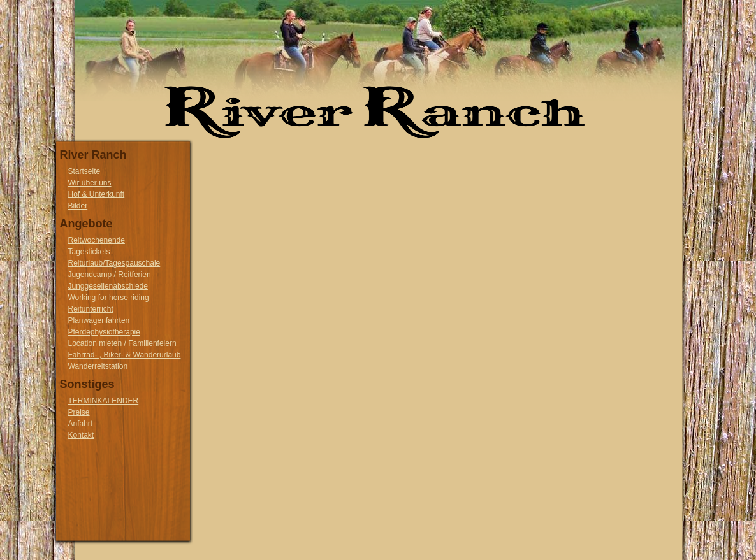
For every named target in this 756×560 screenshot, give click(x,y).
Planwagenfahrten (99, 320)
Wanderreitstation (98, 366)
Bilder (78, 206)
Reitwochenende (97, 240)
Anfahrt (81, 424)
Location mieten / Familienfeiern (122, 343)
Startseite (84, 171)
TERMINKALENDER (104, 401)
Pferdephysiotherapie (104, 332)
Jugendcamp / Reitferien (110, 275)
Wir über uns (90, 183)
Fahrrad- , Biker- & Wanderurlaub (125, 355)
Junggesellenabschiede (108, 286)
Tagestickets (89, 252)
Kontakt (81, 435)
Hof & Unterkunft (97, 194)
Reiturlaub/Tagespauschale (114, 263)
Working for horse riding (109, 298)
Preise (79, 412)
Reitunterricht (91, 309)
